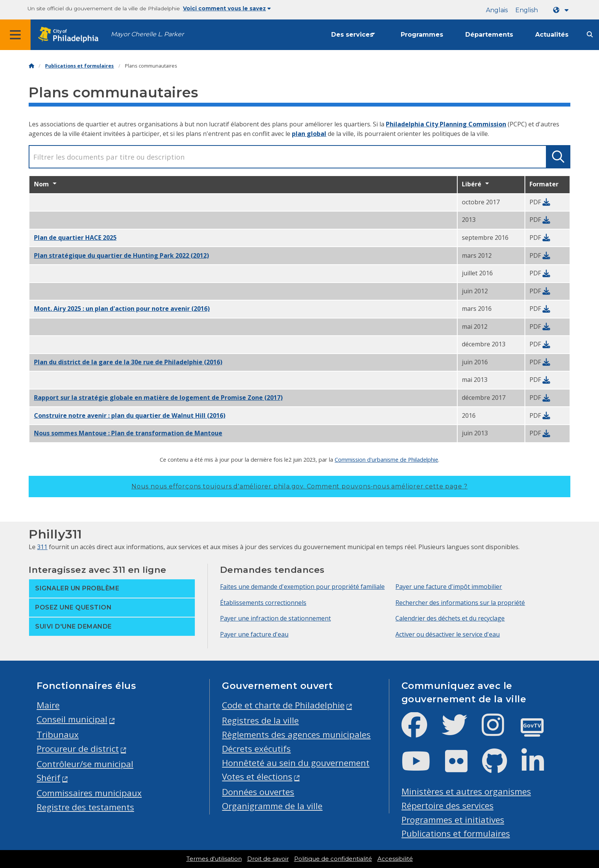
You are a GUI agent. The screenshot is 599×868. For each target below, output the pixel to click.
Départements (489, 35)
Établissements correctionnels (263, 603)
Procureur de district (78, 749)
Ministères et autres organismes (466, 791)
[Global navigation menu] (15, 35)
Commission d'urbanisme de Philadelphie (386, 459)
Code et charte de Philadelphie (283, 705)
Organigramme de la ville (272, 806)
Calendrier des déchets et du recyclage (450, 618)
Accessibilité (395, 859)
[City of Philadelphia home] (71, 35)
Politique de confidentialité (333, 859)
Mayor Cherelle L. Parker (147, 34)
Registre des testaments (85, 807)
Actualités (552, 35)
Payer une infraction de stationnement (275, 618)
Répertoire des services (448, 806)
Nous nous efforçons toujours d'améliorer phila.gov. (299, 486)
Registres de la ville (260, 720)
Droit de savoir (268, 859)
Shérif (49, 778)
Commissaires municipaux (89, 793)
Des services (352, 35)
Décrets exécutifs (256, 749)
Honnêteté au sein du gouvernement (296, 763)
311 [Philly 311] (42, 547)
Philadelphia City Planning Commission (446, 124)
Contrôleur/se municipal (85, 764)
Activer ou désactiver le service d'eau (448, 634)
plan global (309, 134)
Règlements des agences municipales (296, 735)
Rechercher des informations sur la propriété (460, 603)
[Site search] (590, 35)
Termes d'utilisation (214, 859)
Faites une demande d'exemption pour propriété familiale (302, 587)
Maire (48, 705)
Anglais (497, 10)
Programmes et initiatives (453, 820)
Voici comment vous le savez (227, 8)
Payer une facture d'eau (254, 634)
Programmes (422, 35)
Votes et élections (257, 777)
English (527, 10)
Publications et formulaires (79, 66)
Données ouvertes (258, 792)
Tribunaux (58, 735)
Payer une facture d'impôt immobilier (449, 587)
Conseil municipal (72, 719)
